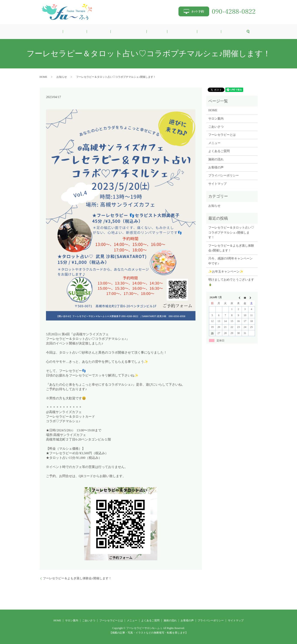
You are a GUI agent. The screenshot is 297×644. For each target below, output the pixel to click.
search (224, 32)
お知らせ (62, 77)
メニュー (154, 32)
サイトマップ (217, 184)
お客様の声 (212, 32)
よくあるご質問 (173, 32)
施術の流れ (194, 32)
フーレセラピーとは (132, 32)
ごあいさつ (108, 32)
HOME (76, 32)
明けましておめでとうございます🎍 (231, 282)
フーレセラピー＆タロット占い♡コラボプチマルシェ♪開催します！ (231, 232)
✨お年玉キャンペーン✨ (226, 272)
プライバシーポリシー (224, 175)
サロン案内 (90, 32)
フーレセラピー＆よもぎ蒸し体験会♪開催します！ (77, 578)
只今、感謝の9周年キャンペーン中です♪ (230, 261)
